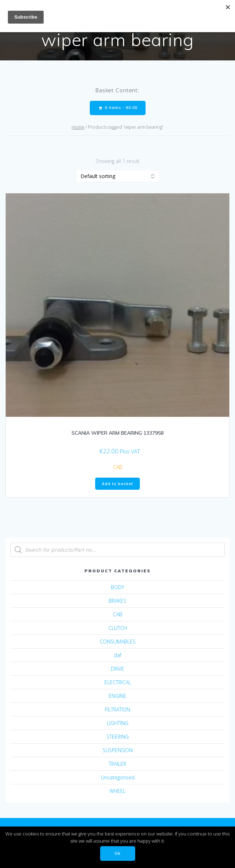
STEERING (118, 737)
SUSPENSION (118, 750)
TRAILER (117, 764)
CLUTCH (118, 628)
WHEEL (117, 791)
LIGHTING (118, 723)
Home (78, 127)
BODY (117, 587)
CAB (118, 467)
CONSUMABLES (118, 642)
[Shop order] (118, 176)
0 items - (118, 108)
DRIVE (117, 669)
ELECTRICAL (118, 682)
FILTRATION (117, 709)
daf (117, 655)
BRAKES (117, 601)
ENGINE (117, 696)
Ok (117, 853)
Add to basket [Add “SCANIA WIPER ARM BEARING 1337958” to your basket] (117, 484)
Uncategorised (118, 777)
